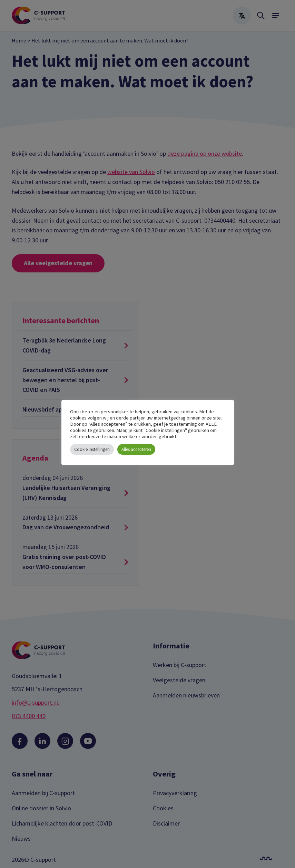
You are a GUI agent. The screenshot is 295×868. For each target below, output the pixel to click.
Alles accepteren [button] (136, 449)
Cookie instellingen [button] (92, 449)
